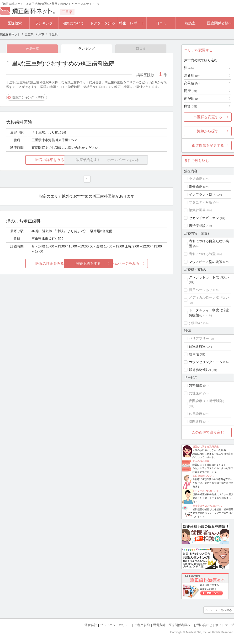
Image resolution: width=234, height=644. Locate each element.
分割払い (196, 323)
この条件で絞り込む (208, 432)
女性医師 (196, 393)
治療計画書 (197, 210)
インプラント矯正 (202, 194)
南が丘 (192, 98)
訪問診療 (196, 421)
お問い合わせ (203, 625)
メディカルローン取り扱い (209, 297)
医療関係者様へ (220, 23)
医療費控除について (203, 476)
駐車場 (194, 354)
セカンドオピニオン (204, 218)
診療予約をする (87, 263)
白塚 (191, 106)
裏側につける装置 (202, 254)
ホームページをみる (140, 263)
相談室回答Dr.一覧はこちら (207, 506)
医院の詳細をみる (33, 160)
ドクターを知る (103, 23)
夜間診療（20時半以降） (207, 401)
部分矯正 (196, 187)
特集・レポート (132, 23)
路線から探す (208, 131)
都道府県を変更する (208, 145)
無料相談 (196, 385)
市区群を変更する (208, 117)
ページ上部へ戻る (220, 610)
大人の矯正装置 (201, 461)
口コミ (161, 23)
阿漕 (191, 91)
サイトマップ (225, 625)
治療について (73, 23)
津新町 (192, 75)
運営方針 (159, 625)
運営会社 (91, 625)
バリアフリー (199, 338)
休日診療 (196, 414)
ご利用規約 (142, 625)
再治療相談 (197, 226)
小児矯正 (196, 179)
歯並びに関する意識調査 (206, 447)
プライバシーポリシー (116, 625)
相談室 (190, 23)
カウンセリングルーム (206, 362)
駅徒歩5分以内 (200, 370)
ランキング (44, 23)
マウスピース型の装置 (206, 262)
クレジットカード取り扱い (209, 277)
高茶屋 (192, 83)
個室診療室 (197, 346)
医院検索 (15, 23)
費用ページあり (201, 290)
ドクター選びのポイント (206, 491)
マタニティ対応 (201, 202)
